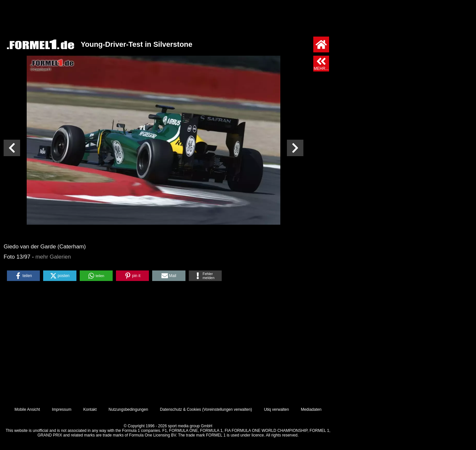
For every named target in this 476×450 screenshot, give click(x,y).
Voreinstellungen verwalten (227, 409)
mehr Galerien (53, 257)
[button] (23, 276)
